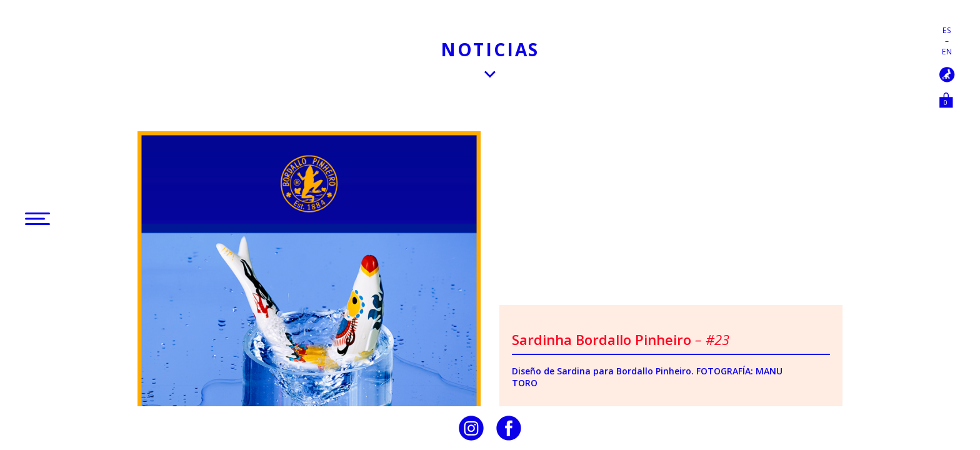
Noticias (490, 49)
